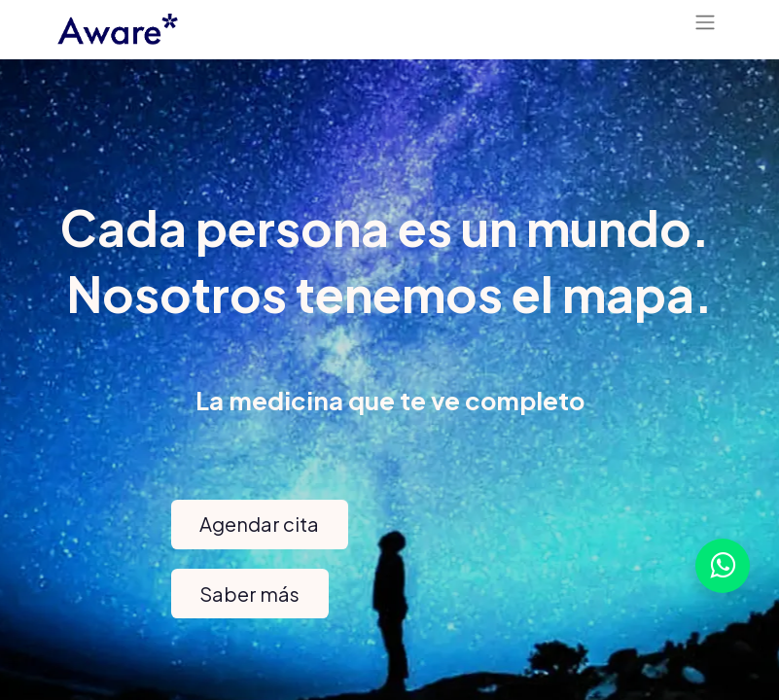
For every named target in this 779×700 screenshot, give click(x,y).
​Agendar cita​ (259, 524)
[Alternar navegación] (705, 25)
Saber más (249, 594)
